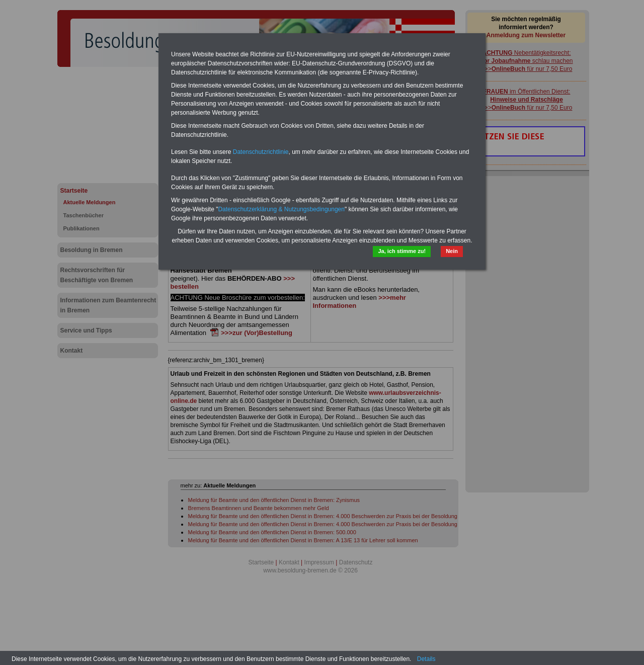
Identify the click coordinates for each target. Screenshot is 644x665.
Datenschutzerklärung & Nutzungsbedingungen (281, 209)
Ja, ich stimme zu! (402, 251)
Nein (452, 251)
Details (426, 659)
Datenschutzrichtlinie (261, 152)
